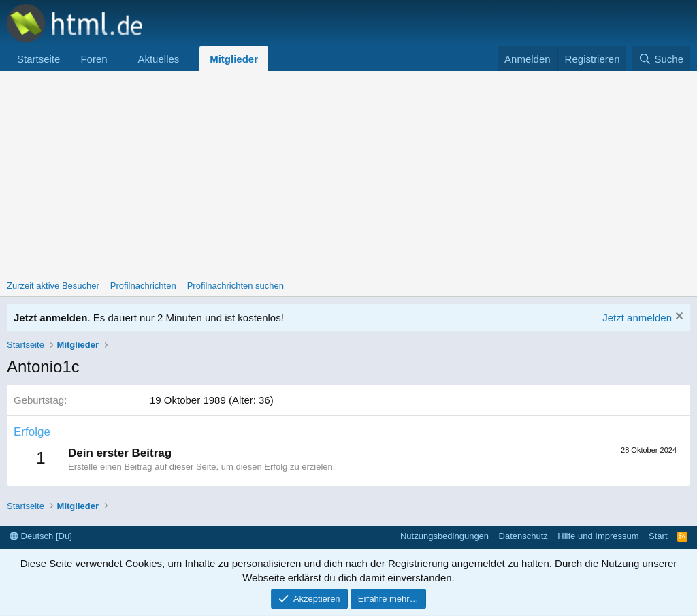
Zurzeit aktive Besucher (53, 286)
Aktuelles (158, 59)
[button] (118, 59)
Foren (94, 59)
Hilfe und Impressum (598, 536)
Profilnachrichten (143, 286)
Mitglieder (234, 59)
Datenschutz (523, 536)
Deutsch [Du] (41, 536)
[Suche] (661, 59)
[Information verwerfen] (678, 318)
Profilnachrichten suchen (236, 286)
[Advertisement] (348, 174)
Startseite (38, 59)
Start (658, 536)
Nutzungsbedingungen (444, 536)
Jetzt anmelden (637, 318)
